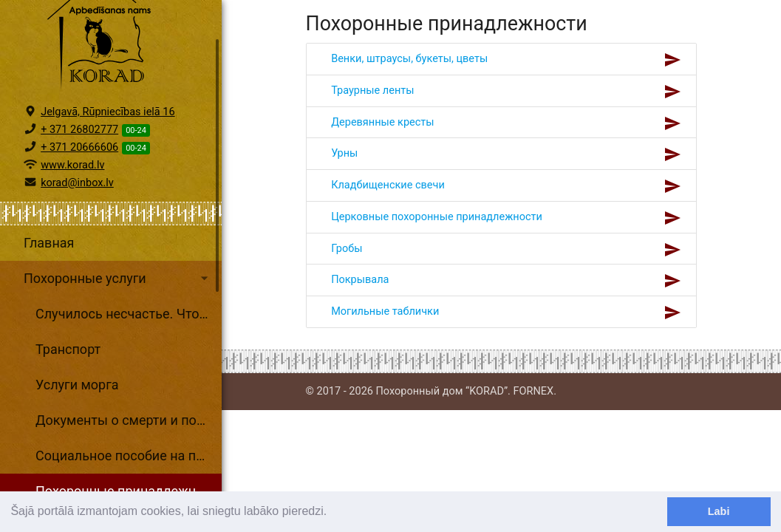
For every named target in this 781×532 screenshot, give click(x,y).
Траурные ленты (373, 91)
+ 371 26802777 (79, 194)
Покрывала (361, 280)
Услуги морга (77, 449)
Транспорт (68, 413)
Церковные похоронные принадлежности (437, 217)
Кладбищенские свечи (388, 185)
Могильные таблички (385, 311)
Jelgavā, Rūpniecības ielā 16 (108, 176)
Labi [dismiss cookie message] (719, 511)
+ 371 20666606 (79, 212)
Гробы (347, 249)
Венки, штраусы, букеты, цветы (410, 59)
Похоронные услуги (118, 343)
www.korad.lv (72, 229)
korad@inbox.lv (77, 247)
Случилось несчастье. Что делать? (129, 378)
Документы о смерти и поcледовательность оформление (129, 484)
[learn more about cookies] (332, 513)
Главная (49, 307)
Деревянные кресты (383, 122)
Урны (345, 153)
